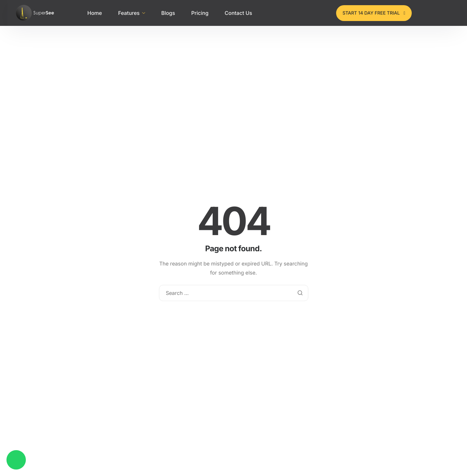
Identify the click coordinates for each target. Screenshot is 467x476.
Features (131, 13)
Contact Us (238, 13)
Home (95, 13)
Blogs (168, 13)
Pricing (200, 13)
